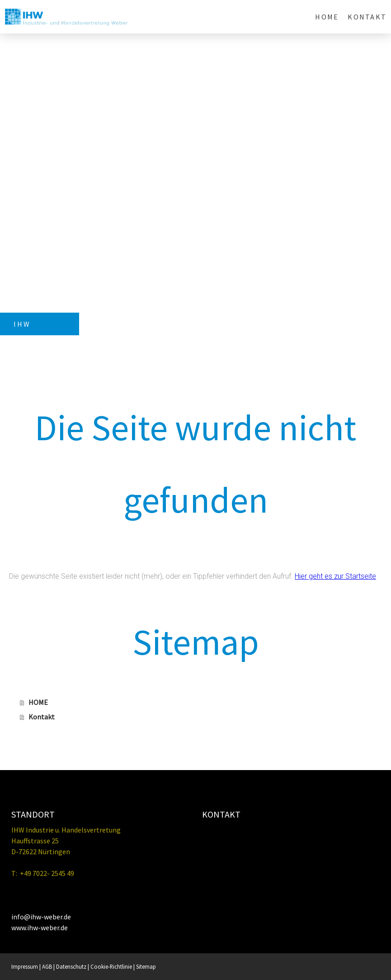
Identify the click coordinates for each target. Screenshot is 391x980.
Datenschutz (71, 966)
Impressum (25, 966)
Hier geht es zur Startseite (335, 576)
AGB (47, 966)
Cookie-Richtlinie (111, 966)
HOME (327, 17)
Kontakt (367, 17)
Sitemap (146, 966)
